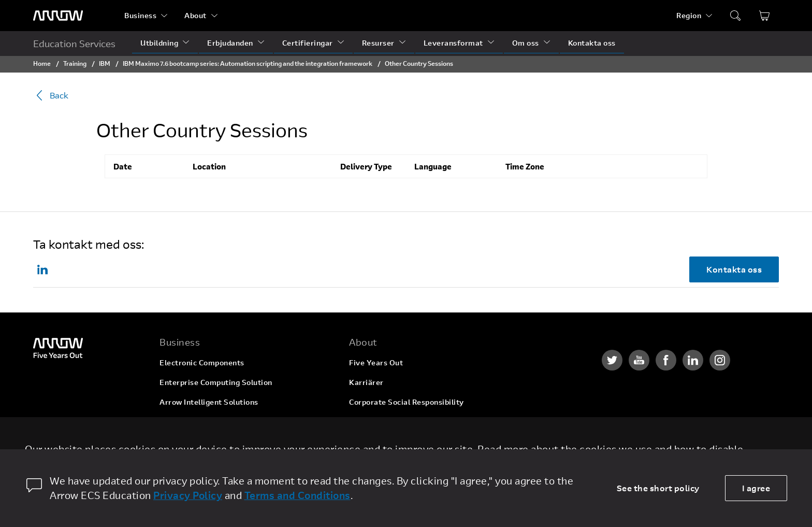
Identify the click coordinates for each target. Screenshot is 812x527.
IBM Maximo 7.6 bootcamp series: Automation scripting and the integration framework (248, 63)
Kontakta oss (592, 43)
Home (42, 63)
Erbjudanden (230, 43)
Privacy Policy (188, 495)
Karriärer (366, 382)
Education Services (74, 44)
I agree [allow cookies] (756, 488)
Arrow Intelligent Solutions (209, 402)
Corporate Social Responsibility (407, 402)
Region (689, 15)
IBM (105, 63)
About (195, 15)
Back (51, 95)
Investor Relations (382, 422)
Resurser (378, 43)
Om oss (526, 43)
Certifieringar (308, 43)
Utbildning (159, 43)
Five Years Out (376, 362)
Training (75, 63)
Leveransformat (453, 43)
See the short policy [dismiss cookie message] (658, 488)
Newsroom (368, 441)
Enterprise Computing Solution (216, 382)
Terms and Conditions (298, 495)
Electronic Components (202, 362)
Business (140, 15)
